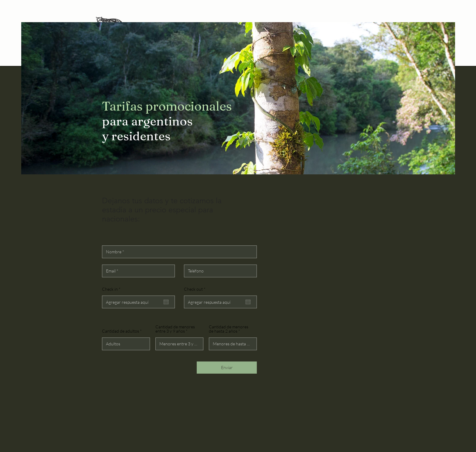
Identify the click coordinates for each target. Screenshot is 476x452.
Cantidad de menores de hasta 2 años (229, 329)
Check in (112, 289)
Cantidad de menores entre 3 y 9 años (175, 329)
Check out (196, 289)
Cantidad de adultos (121, 331)
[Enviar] (227, 368)
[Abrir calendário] (166, 302)
